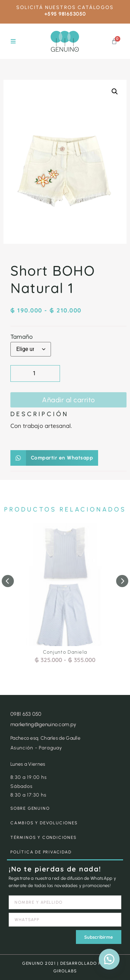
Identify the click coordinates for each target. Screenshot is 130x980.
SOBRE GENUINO (30, 808)
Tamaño (21, 337)
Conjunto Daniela (65, 652)
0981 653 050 (26, 714)
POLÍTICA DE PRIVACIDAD (41, 852)
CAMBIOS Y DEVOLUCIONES (44, 823)
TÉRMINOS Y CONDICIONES (44, 837)
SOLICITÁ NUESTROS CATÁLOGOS (65, 7)
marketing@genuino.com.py (43, 724)
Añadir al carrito (68, 400)
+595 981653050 (65, 14)
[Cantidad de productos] (35, 373)
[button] (13, 41)
